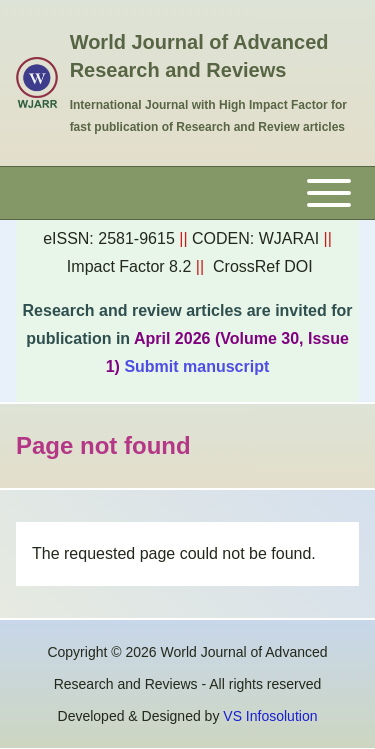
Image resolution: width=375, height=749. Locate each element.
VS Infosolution (270, 716)
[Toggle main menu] (187, 193)
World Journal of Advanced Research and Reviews (199, 56)
